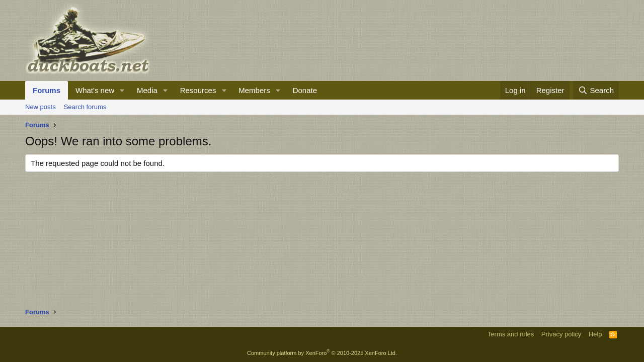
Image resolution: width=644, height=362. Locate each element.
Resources (198, 90)
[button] (122, 90)
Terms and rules (511, 334)
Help (595, 334)
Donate (305, 90)
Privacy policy (561, 334)
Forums (47, 90)
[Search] (596, 90)
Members (254, 90)
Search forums (85, 107)
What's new (95, 90)
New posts (41, 107)
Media (147, 90)
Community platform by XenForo (322, 353)
